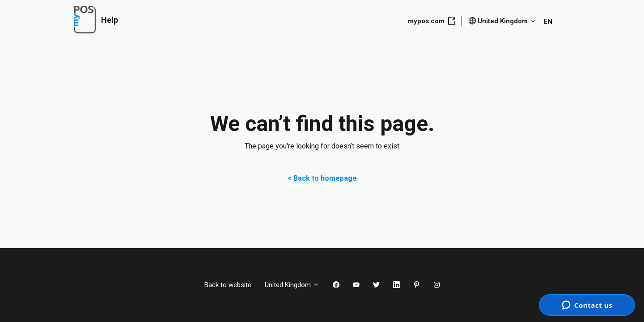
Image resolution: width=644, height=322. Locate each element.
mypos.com (432, 21)
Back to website (228, 285)
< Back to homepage (322, 178)
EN (548, 21)
